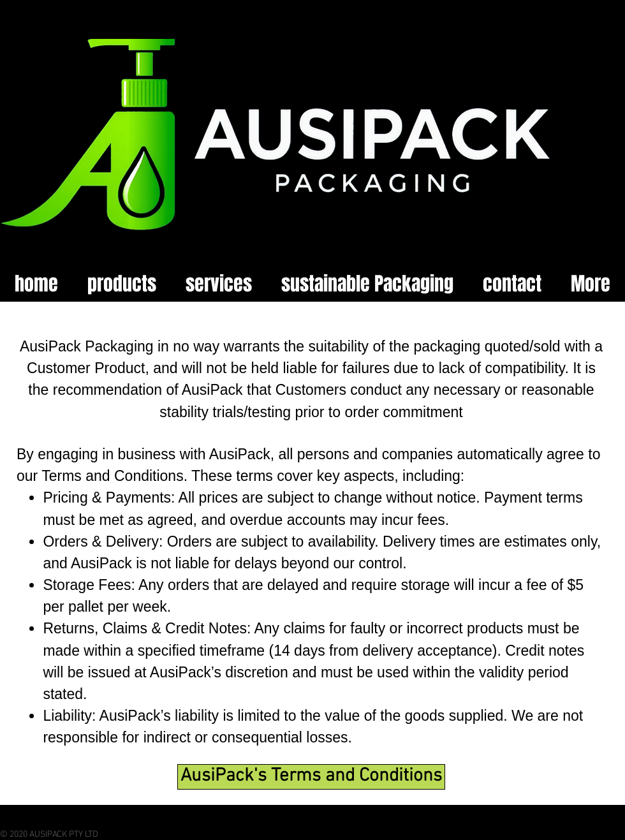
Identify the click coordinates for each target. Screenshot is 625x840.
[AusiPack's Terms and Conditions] (311, 777)
